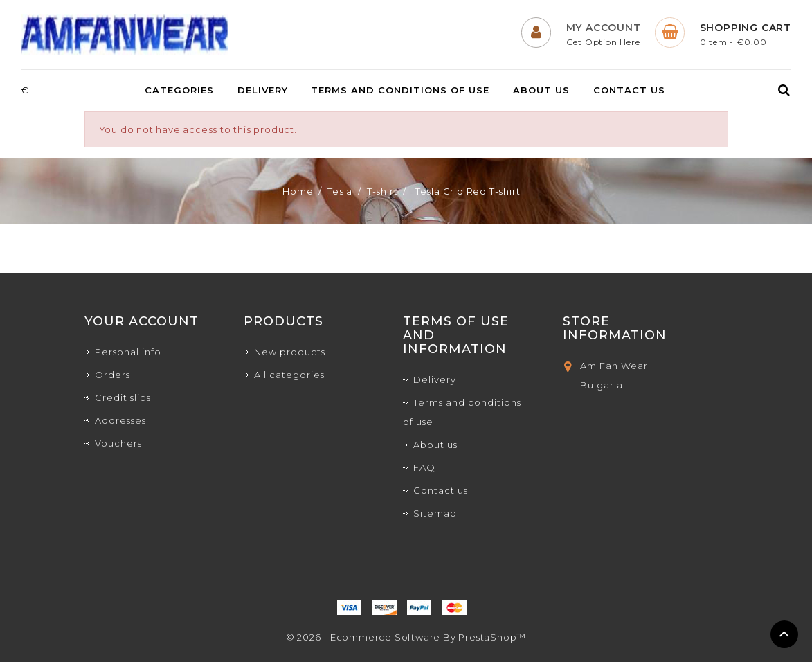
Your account (142, 321)
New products (290, 352)
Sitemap (435, 513)
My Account (604, 28)
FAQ (424, 467)
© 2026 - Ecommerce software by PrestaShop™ (406, 637)
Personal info (128, 352)
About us (541, 90)
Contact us (629, 90)
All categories (289, 375)
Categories (179, 90)
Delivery (263, 90)
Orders (112, 375)
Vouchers (118, 443)
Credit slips (123, 397)
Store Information (615, 328)
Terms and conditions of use (400, 90)
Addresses (120, 420)
